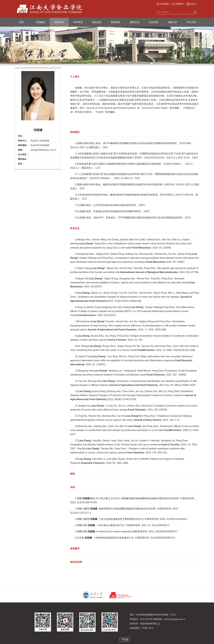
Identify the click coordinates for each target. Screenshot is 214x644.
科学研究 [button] (78, 22)
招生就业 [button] (97, 22)
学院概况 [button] (40, 22)
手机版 (125, 639)
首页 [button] (21, 22)
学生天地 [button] (191, 22)
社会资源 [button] (154, 22)
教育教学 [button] (116, 22)
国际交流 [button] (135, 22)
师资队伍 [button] (59, 22)
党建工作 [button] (172, 22)
